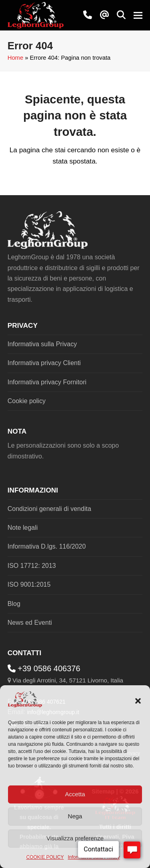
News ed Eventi (30, 623)
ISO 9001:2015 (29, 584)
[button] (138, 701)
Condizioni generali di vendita (49, 509)
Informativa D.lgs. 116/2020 (47, 546)
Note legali (23, 528)
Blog (14, 604)
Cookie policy (27, 401)
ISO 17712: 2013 (32, 566)
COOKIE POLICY (45, 857)
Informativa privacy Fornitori (47, 382)
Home (15, 58)
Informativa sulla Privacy (42, 344)
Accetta (75, 794)
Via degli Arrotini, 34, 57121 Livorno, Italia (68, 680)
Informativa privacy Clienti (44, 363)
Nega (75, 816)
